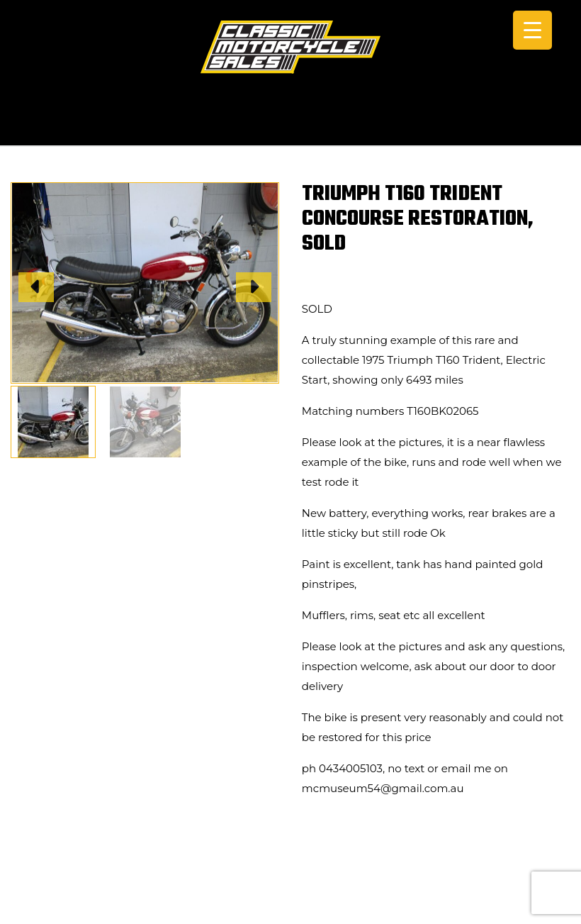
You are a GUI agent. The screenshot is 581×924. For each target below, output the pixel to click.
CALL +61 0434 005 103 (290, 126)
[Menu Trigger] (532, 30)
